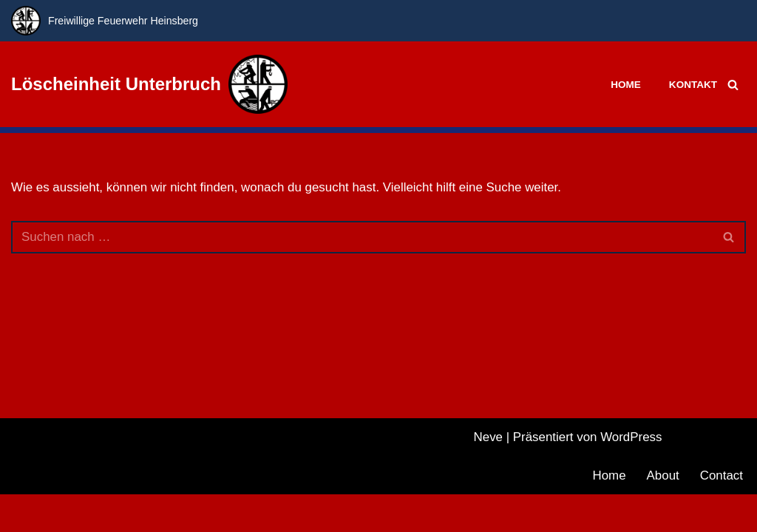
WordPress (631, 475)
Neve (488, 475)
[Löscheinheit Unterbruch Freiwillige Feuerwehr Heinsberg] (149, 84)
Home (626, 85)
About (662, 513)
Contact (721, 513)
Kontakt (693, 85)
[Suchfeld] (733, 85)
